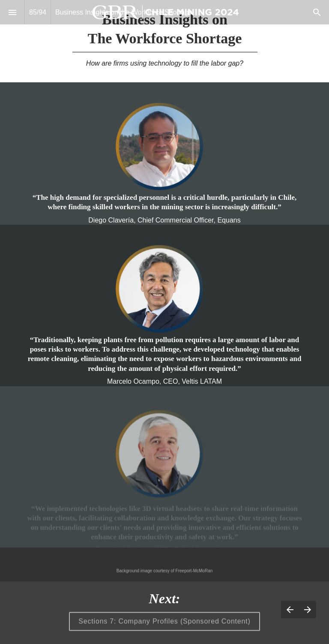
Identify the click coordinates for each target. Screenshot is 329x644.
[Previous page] (290, 609)
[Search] (317, 12)
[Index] (12, 12)
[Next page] (307, 609)
